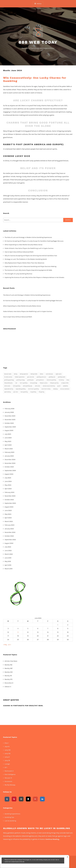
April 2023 (8, 518)
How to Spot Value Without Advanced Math (19, 252)
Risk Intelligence (10, 774)
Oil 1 (6, 767)
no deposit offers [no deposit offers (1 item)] (65, 383)
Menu (39, 4)
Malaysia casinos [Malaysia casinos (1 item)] (44, 383)
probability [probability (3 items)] (65, 386)
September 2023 (10, 503)
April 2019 (8, 565)
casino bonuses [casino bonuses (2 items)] (49, 374)
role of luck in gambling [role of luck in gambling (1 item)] (33, 389)
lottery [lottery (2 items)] (68, 380)
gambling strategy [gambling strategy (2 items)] (21, 380)
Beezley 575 (9, 679)
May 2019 (8, 561)
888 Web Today (38, 42)
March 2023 (9, 521)
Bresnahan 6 (9, 683)
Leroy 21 (7, 757)
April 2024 (8, 489)
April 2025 (8, 445)
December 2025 (10, 416)
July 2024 (8, 478)
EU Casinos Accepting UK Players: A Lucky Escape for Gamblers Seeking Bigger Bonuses (34, 241)
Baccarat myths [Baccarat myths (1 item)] (8, 374)
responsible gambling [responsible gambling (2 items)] (21, 389)
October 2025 (9, 423)
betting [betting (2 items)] (16, 374)
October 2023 (9, 500)
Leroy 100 (8, 750)
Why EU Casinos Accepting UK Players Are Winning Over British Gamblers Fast (31, 256)
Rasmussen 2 (9, 771)
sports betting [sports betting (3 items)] (7, 392)
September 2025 (10, 427)
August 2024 (9, 474)
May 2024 (8, 485)
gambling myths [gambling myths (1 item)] (62, 377)
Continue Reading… (53, 839)
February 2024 (9, 492)
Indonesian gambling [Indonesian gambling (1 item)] (51, 380)
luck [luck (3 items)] (16, 383)
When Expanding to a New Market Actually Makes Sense (24, 245)
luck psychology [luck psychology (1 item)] (34, 383)
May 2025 (8, 441)
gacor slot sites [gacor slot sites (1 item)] (31, 377)
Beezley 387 (9, 668)
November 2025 (10, 420)
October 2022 (9, 536)
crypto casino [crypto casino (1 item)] (59, 374)
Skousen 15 (8, 778)
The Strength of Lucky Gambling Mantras (18, 274)
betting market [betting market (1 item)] (34, 374)
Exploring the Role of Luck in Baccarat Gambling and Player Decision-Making (30, 266)
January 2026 (9, 412)
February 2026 (9, 409)
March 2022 (9, 554)
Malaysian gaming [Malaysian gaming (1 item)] (54, 383)
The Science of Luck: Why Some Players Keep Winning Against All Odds (28, 270)
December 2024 (10, 460)
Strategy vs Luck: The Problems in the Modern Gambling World (26, 259)
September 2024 (10, 470)
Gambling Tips (9, 817)
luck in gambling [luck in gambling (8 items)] (24, 383)
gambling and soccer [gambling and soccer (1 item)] (41, 377)
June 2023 (8, 510)
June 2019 (8, 558)
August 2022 (9, 543)
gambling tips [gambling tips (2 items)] (30, 380)
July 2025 (8, 434)
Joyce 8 (7, 747)
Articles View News (11, 661)
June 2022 (8, 551)
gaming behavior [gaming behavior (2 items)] (40, 380)
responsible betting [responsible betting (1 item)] (9, 389)
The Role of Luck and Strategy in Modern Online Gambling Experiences (28, 237)
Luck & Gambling (10, 821)
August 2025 (9, 430)
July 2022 (8, 547)
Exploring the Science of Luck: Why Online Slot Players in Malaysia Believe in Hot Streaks (34, 277)
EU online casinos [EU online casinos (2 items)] (8, 377)
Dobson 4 (8, 687)
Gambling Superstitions (12, 814)
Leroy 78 (7, 760)
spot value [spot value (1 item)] (16, 392)
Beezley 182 (8, 665)
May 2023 (8, 514)
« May (5, 645)
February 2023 (9, 525)
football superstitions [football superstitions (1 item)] (20, 377)
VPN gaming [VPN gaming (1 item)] (41, 392)
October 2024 (9, 467)
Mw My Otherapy (10, 785)
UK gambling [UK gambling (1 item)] (33, 392)
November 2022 (10, 532)
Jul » (9, 645)
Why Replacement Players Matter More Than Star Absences (24, 263)
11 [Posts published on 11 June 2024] (18, 632)
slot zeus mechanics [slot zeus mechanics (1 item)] (65, 389)
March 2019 (9, 569)
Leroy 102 (8, 754)
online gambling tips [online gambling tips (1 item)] (28, 386)
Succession (8, 781)
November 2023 (10, 496)
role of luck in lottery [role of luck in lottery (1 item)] (46, 389)
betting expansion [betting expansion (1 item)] (24, 374)
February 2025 (9, 452)
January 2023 (9, 529)
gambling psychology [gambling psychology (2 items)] (9, 380)
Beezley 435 (9, 672)
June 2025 (8, 438)
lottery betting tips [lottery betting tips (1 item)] (8, 383)
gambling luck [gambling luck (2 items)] (52, 377)
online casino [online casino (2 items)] (7, 386)
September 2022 (10, 540)
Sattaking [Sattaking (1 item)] (55, 389)
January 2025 (9, 456)
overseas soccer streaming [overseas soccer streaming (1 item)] (49, 386)
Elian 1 (7, 743)
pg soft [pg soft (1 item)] (59, 386)
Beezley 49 (8, 676)
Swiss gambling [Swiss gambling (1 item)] (24, 392)
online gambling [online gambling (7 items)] (17, 386)
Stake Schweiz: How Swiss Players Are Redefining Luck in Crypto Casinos (29, 248)
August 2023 (9, 507)
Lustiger (7, 764)
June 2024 (8, 481)
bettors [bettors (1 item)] (42, 374)
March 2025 (9, 449)
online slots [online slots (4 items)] (37, 386)
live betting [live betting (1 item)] (61, 380)
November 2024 (10, 463)
